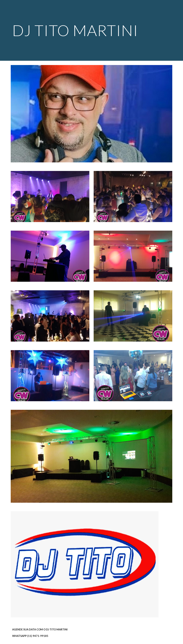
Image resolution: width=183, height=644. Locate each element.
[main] (78, 30)
